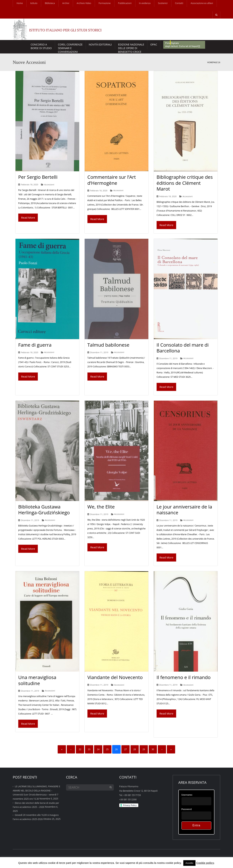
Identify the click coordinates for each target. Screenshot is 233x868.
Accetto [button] (189, 863)
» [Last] (171, 749)
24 (98, 749)
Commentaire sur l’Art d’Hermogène (112, 180)
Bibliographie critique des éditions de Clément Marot (185, 183)
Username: (187, 795)
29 (144, 749)
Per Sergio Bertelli (38, 177)
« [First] (62, 749)
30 (153, 749)
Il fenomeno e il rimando (184, 677)
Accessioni (49, 185)
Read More (28, 218)
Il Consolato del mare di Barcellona (183, 348)
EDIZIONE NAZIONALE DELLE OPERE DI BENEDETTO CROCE (131, 46)
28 (135, 749)
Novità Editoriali (100, 44)
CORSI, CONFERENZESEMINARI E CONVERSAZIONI (70, 46)
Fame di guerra (35, 345)
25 (107, 749)
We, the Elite (101, 507)
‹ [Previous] (71, 749)
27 (126, 749)
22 (80, 749)
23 (89, 749)
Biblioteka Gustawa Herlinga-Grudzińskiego (44, 510)
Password (187, 809)
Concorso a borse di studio (41, 46)
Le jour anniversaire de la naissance (184, 510)
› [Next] (162, 749)
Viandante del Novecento (115, 677)
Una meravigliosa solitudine (37, 680)
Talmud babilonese (108, 345)
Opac (154, 44)
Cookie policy (205, 863)
